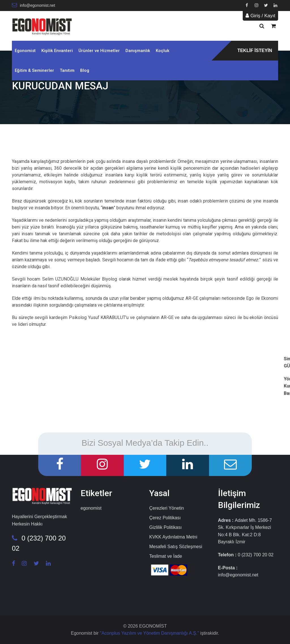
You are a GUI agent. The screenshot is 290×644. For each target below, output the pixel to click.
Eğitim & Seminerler (34, 70)
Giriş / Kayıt (260, 16)
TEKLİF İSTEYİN (255, 50)
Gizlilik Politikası (166, 527)
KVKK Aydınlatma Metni (173, 537)
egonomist (91, 508)
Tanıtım (67, 70)
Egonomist (25, 51)
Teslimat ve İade (166, 556)
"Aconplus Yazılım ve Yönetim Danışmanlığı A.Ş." (150, 633)
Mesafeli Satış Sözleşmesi (176, 547)
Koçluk (163, 51)
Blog (85, 70)
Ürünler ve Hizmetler (99, 51)
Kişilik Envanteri (57, 51)
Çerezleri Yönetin (167, 508)
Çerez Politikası (165, 518)
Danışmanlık (138, 51)
